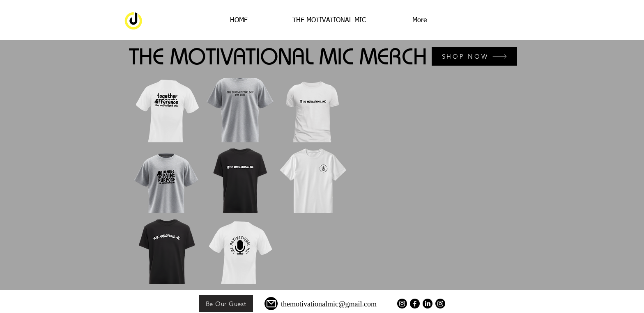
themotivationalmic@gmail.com (329, 304)
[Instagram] (440, 304)
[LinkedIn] (428, 304)
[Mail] (271, 304)
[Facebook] (415, 304)
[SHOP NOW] (474, 56)
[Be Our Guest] (226, 304)
